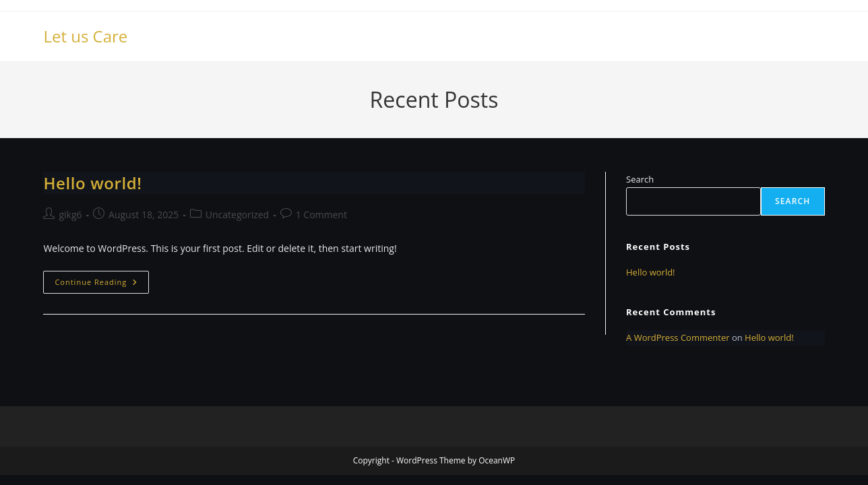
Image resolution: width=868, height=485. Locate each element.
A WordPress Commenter (678, 337)
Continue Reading (102, 285)
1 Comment (321, 215)
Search (640, 179)
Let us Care (85, 36)
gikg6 (70, 215)
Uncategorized (237, 215)
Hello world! (92, 183)
